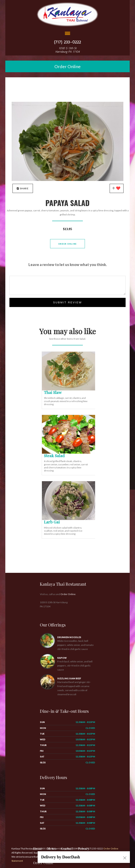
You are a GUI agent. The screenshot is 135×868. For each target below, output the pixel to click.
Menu (51, 849)
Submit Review (67, 302)
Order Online (67, 66)
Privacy (84, 849)
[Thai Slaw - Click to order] (69, 390)
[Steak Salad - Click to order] (69, 453)
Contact (67, 849)
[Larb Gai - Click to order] (69, 519)
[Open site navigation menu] (67, 34)
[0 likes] (116, 189)
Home (38, 849)
